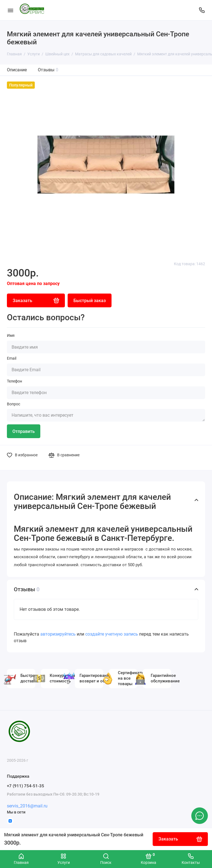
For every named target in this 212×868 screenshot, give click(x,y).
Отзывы (48, 70)
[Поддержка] (202, 10)
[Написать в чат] (200, 816)
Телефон (14, 381)
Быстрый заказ (90, 301)
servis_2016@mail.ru (27, 806)
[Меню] (10, 10)
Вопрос (14, 404)
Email (12, 358)
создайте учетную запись (112, 634)
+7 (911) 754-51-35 (26, 786)
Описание (17, 70)
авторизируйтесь (58, 634)
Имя (11, 335)
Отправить (24, 431)
